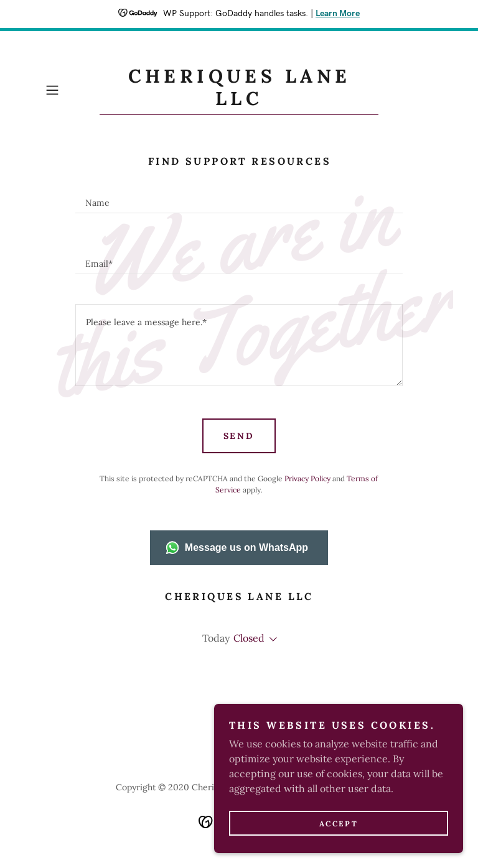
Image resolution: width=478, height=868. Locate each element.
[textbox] (239, 198)
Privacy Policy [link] (307, 478)
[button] (70, 90)
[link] (239, 101)
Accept (339, 824)
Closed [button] (249, 638)
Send (239, 436)
